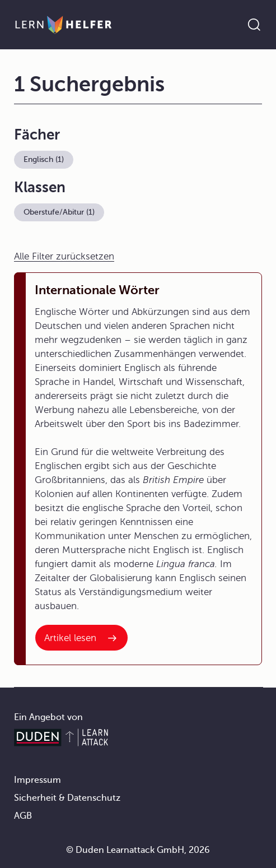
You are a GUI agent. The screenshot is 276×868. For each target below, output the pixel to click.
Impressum (38, 780)
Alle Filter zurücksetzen (64, 256)
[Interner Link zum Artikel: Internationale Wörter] (81, 638)
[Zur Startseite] (64, 25)
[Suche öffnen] (254, 25)
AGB (23, 816)
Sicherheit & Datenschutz (67, 798)
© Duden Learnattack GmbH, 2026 (138, 850)
